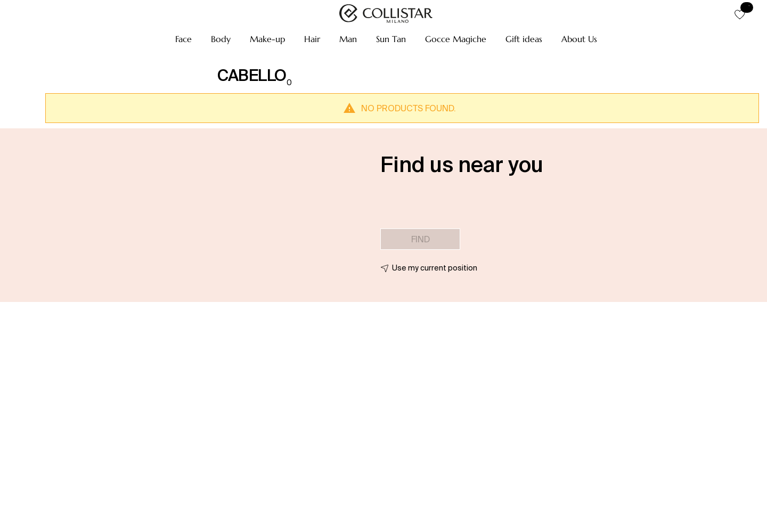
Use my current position (435, 268)
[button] (183, 39)
